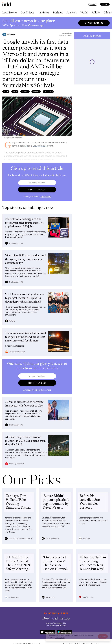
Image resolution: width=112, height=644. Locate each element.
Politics (96, 13)
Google (6, 92)
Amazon (15, 92)
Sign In (93, 4)
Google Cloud (48, 92)
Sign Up (105, 4)
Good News (27, 13)
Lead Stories (10, 13)
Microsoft (25, 92)
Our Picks (44, 13)
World (84, 13)
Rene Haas (36, 92)
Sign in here (46, 197)
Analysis (72, 13)
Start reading (94, 23)
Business (58, 13)
